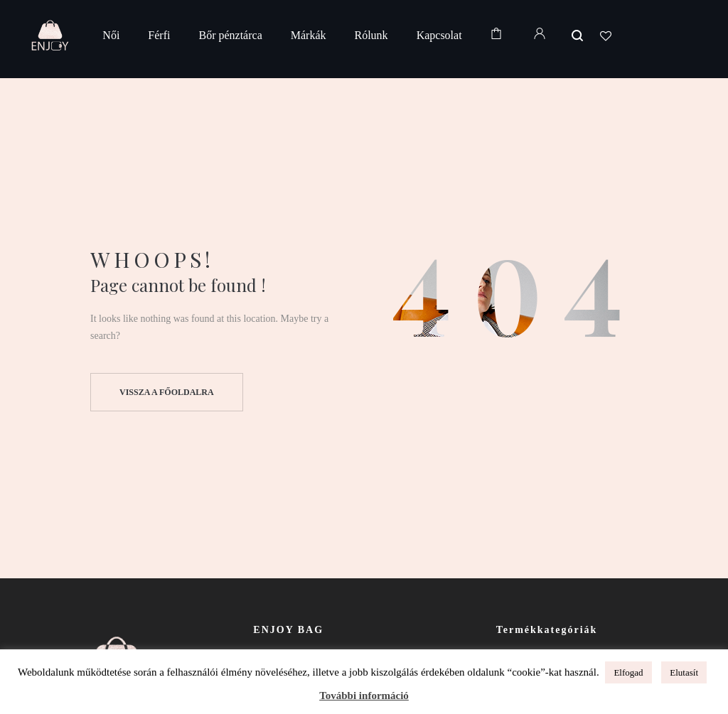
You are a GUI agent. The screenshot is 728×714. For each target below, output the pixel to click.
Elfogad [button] (628, 672)
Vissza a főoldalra (167, 392)
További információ (364, 696)
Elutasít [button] (684, 672)
